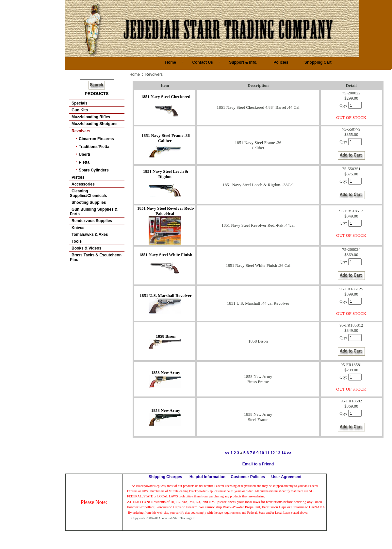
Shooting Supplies (89, 202)
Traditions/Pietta (94, 147)
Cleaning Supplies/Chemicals (88, 193)
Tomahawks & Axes (90, 234)
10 (262, 453)
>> (289, 453)
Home (171, 62)
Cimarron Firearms (96, 139)
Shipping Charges (165, 477)
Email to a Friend (258, 464)
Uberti (84, 154)
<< (227, 453)
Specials (80, 103)
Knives (78, 228)
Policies (281, 62)
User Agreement (286, 477)
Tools (77, 241)
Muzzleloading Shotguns (95, 124)
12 (273, 453)
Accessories (83, 184)
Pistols (78, 177)
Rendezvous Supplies (92, 221)
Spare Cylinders (94, 170)
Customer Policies (248, 477)
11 (267, 453)
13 (278, 453)
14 (283, 453)
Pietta (84, 162)
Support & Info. (243, 62)
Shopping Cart (318, 62)
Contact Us (202, 62)
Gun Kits (80, 110)
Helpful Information (207, 477)
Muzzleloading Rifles (91, 117)
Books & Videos (86, 248)
